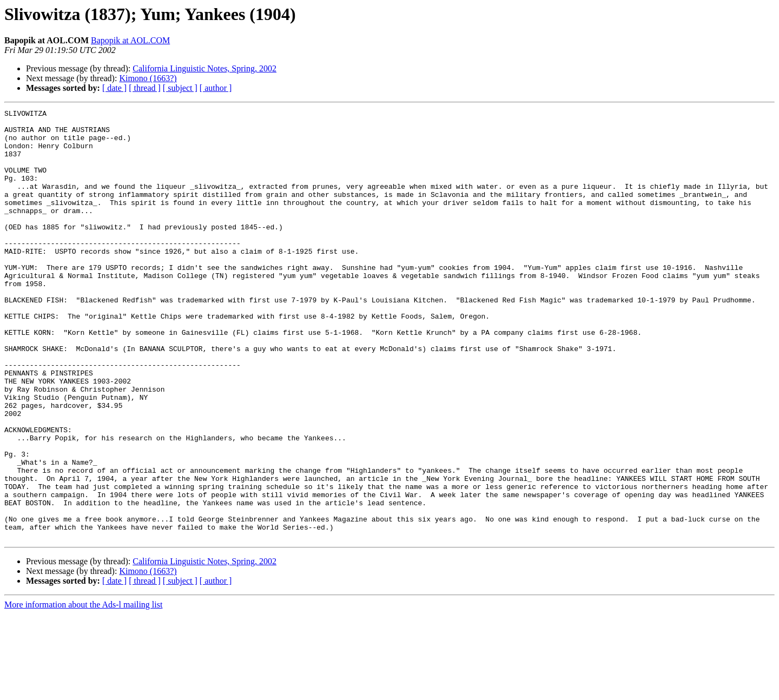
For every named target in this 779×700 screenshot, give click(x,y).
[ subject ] (180, 88)
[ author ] (216, 88)
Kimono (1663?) (148, 78)
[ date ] (114, 88)
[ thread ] (145, 88)
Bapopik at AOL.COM (130, 40)
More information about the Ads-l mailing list (83, 691)
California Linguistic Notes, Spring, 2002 (204, 68)
